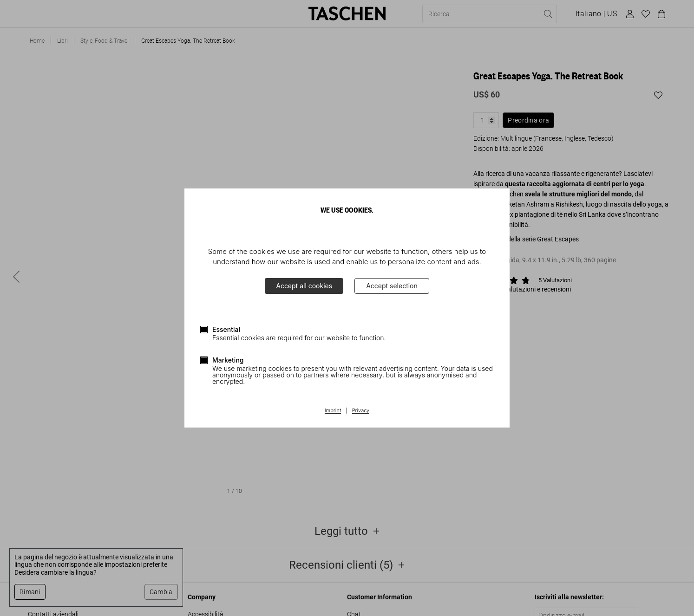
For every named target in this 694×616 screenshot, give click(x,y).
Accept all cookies (304, 286)
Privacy (361, 411)
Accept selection (392, 286)
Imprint (333, 411)
